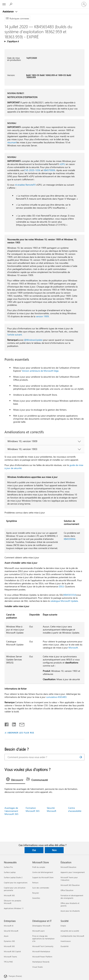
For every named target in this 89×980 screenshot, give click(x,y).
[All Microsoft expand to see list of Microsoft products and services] (4, 4)
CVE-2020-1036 (32, 170)
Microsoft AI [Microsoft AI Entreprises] (9, 926)
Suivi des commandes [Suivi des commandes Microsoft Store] (41, 888)
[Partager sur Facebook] (7, 724)
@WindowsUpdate (33, 340)
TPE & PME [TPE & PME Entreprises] (8, 962)
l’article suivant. (15, 335)
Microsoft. (73, 648)
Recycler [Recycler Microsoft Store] (36, 893)
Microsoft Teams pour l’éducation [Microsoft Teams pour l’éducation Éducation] (69, 879)
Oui (34, 850)
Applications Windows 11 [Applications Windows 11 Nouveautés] (14, 908)
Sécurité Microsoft (52, 809)
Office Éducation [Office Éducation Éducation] (67, 890)
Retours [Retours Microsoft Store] (35, 883)
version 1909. (43, 316)
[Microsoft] (44, 2)
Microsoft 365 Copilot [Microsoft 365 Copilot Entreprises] (12, 951)
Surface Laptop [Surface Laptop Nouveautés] (10, 872)
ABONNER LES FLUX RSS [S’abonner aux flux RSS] (21, 733)
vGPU (62, 164)
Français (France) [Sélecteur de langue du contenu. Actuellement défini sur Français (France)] (15, 976)
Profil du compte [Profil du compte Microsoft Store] (39, 867)
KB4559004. (70, 539)
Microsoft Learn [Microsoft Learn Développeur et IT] (38, 931)
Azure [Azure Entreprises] (6, 936)
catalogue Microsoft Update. (64, 601)
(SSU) (61, 586)
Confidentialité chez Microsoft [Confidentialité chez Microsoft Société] (72, 936)
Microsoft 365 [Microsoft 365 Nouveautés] (9, 895)
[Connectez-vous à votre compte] (84, 4)
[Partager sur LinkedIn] (13, 724)
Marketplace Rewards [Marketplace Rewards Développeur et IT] (41, 962)
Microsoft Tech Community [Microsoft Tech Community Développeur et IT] (43, 946)
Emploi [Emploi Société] (63, 926)
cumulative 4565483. (57, 697)
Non (54, 850)
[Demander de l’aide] (11, 4)
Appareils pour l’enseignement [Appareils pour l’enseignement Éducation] (73, 872)
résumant (12, 142)
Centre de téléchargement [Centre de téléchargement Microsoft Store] (43, 872)
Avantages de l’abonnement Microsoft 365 (11, 811)
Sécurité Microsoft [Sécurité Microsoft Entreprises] (11, 931)
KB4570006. (50, 170)
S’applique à (13, 41)
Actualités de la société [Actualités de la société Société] (70, 931)
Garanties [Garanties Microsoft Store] (36, 898)
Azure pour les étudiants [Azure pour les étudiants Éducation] (70, 911)
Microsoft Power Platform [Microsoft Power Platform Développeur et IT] (42, 957)
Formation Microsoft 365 (33, 809)
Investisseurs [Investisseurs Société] (66, 941)
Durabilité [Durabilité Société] (65, 946)
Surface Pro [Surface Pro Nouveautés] (8, 867)
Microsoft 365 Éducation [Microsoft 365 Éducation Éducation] (70, 885)
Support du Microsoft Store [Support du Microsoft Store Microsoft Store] (43, 877)
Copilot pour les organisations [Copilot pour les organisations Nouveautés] (16, 883)
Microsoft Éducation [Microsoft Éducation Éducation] (68, 867)
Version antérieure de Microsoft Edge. (40, 371)
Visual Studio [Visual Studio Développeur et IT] (37, 967)
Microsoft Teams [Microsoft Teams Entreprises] (10, 957)
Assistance (8, 11)
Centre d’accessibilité (75, 809)
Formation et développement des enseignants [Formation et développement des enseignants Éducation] (72, 897)
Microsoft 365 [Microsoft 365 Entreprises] (9, 946)
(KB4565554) (70, 595)
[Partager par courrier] (20, 724)
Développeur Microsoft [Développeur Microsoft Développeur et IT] (41, 926)
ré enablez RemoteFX (25, 185)
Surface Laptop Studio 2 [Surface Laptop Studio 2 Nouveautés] (13, 877)
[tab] (16, 780)
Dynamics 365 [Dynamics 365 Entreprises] (9, 941)
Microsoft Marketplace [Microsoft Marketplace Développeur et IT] (41, 951)
